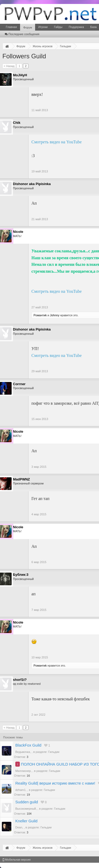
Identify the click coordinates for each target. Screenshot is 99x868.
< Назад (9, 66)
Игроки (43, 27)
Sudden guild (27, 802)
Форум (28, 27)
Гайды (58, 27)
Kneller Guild (26, 821)
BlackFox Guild (28, 745)
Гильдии (54, 752)
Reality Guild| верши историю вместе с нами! (55, 783)
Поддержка (76, 27)
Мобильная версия (17, 860)
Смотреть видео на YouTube (56, 142)
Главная (11, 27)
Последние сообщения (22, 34)
